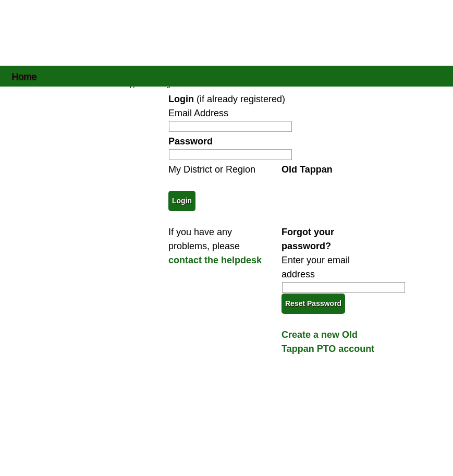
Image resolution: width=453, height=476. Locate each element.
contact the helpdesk (215, 260)
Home (24, 76)
